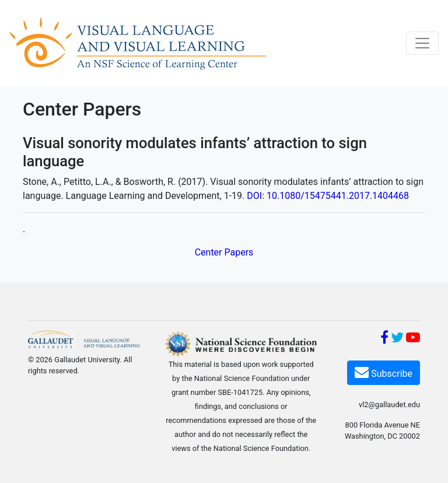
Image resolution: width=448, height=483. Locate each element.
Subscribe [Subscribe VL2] (384, 372)
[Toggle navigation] (422, 43)
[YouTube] (413, 339)
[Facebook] (384, 339)
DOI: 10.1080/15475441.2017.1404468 (328, 196)
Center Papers (224, 252)
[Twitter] (397, 339)
